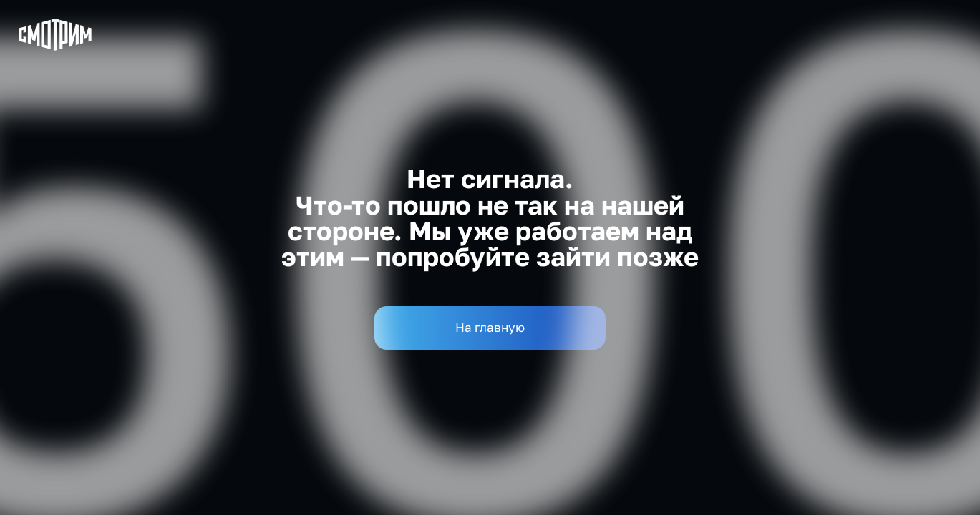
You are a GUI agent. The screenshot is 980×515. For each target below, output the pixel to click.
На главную (490, 327)
